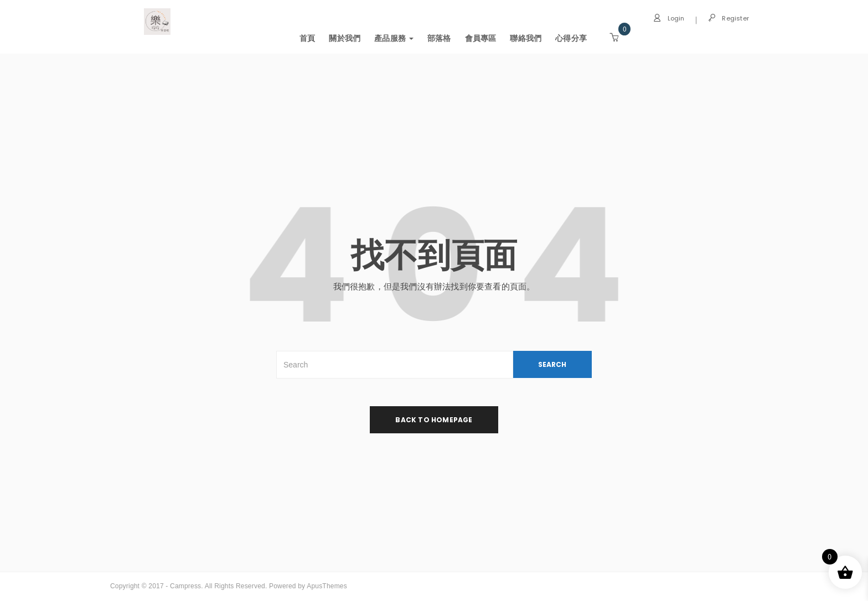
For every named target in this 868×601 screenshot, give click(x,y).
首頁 (307, 38)
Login (669, 18)
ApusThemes (327, 586)
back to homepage (434, 420)
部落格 (439, 38)
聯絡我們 (526, 38)
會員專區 (481, 38)
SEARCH (552, 364)
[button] (614, 38)
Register (728, 18)
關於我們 (345, 38)
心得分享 (571, 38)
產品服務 (394, 38)
